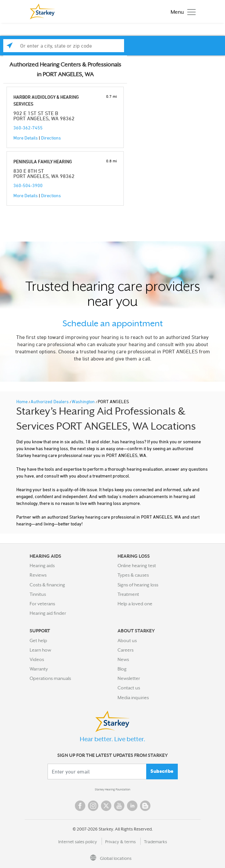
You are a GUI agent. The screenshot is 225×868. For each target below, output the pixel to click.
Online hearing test (137, 566)
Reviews (38, 575)
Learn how (40, 650)
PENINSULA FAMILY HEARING (43, 162)
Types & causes (133, 575)
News (123, 659)
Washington (84, 401)
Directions (51, 138)
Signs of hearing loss (138, 585)
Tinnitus (38, 594)
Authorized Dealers (50, 401)
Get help (38, 640)
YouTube (119, 806)
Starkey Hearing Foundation (112, 789)
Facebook (80, 806)
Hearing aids (42, 566)
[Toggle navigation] (182, 12)
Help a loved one (135, 604)
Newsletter (129, 678)
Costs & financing (47, 585)
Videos (37, 659)
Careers (126, 650)
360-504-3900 (28, 185)
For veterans (42, 604)
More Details (26, 138)
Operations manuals (50, 678)
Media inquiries (133, 698)
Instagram (93, 806)
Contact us (129, 688)
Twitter (106, 806)
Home (22, 401)
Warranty (39, 669)
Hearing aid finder (48, 613)
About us (127, 640)
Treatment (128, 594)
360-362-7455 (28, 128)
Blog (122, 669)
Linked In (132, 806)
